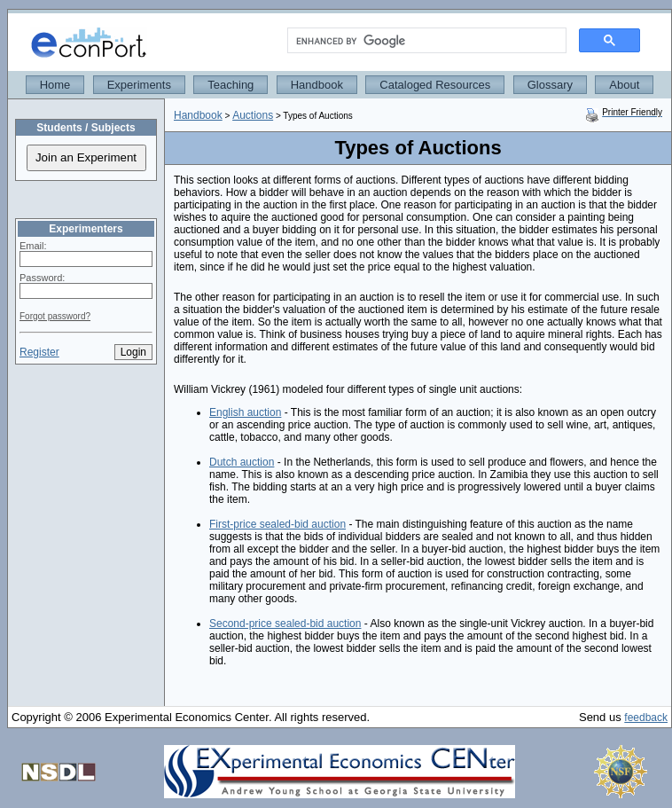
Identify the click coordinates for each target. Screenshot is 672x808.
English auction (245, 412)
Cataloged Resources (435, 85)
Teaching (231, 85)
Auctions (253, 115)
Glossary (550, 85)
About (624, 85)
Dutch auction (242, 462)
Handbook (317, 85)
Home (55, 85)
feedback (646, 718)
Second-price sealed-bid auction (285, 624)
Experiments (139, 85)
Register (39, 352)
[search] (425, 41)
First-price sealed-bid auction (277, 524)
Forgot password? (55, 316)
